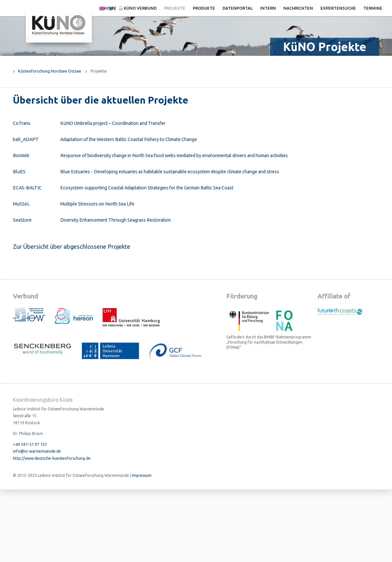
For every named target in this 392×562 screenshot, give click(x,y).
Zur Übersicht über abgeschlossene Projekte (72, 247)
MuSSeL (21, 204)
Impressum (142, 475)
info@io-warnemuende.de (37, 451)
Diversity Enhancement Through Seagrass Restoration (116, 220)
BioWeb (21, 156)
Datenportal (238, 8)
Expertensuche (338, 8)
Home (110, 8)
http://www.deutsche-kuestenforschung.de (52, 458)
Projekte (175, 8)
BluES (19, 172)
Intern (268, 8)
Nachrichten (298, 8)
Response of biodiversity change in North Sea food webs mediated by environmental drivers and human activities (174, 156)
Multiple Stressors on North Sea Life (97, 204)
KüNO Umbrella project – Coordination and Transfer (113, 123)
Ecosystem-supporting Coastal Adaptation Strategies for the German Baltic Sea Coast (147, 188)
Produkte (204, 8)
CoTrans (22, 123)
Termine (373, 8)
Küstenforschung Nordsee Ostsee (50, 71)
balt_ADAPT (26, 139)
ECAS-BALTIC (27, 188)
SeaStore (22, 220)
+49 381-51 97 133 (30, 444)
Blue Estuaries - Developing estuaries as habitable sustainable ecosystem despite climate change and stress (170, 172)
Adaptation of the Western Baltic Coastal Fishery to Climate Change (129, 139)
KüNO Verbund (140, 8)
